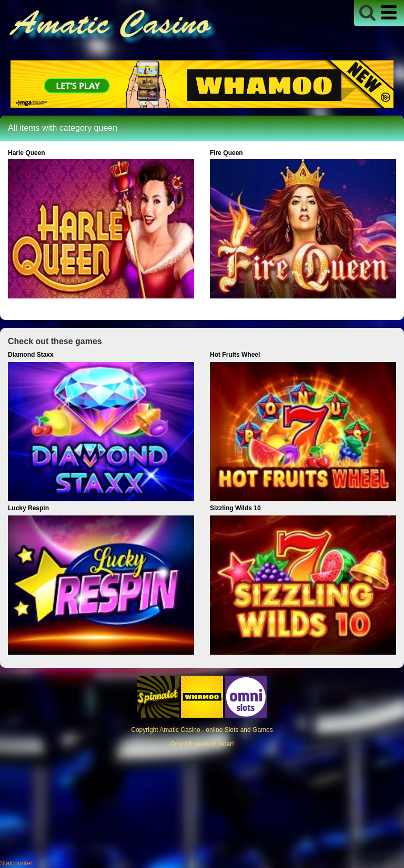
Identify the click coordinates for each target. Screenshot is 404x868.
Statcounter (16, 863)
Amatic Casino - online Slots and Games (216, 730)
